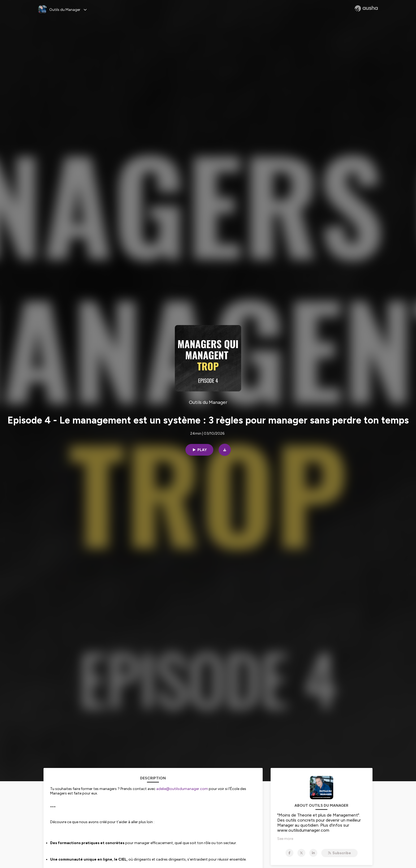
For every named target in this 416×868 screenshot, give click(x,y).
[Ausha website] (366, 8)
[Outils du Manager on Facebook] (289, 853)
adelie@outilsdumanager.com (182, 789)
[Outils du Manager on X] (301, 853)
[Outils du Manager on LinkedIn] (313, 853)
